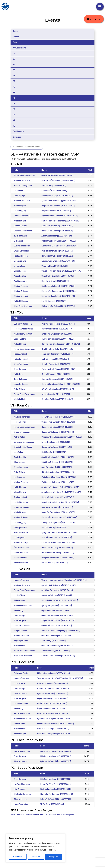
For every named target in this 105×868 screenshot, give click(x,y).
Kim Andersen (20, 789)
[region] (36, 848)
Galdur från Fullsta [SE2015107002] (57, 626)
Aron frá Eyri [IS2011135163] (54, 186)
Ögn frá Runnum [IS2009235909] (56, 374)
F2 (14, 70)
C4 (14, 53)
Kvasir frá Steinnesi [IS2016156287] (57, 442)
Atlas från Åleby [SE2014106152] (56, 394)
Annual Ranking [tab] (19, 48)
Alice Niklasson (21, 693)
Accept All (53, 857)
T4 (14, 115)
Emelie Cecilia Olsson (23, 231)
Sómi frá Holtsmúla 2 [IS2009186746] (57, 276)
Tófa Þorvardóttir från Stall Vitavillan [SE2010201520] (64, 580)
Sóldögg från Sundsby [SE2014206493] (58, 422)
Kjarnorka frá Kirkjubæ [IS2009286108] (54, 719)
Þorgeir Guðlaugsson (65, 814)
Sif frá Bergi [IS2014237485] (54, 641)
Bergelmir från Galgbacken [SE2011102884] (60, 502)
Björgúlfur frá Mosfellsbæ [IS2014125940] (59, 533)
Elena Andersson (21, 364)
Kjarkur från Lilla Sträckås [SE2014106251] (60, 246)
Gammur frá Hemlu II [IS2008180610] (57, 615)
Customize (18, 857)
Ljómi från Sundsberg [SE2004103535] (54, 673)
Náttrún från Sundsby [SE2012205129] (58, 389)
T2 (14, 103)
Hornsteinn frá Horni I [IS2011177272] (58, 256)
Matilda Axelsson (21, 636)
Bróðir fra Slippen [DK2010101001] (52, 703)
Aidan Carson (20, 600)
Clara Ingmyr (19, 196)
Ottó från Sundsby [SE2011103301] (56, 636)
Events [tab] (16, 42)
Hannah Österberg (22, 216)
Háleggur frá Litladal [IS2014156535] (57, 231)
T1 (14, 98)
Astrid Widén (19, 437)
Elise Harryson (20, 369)
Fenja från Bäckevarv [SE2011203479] (58, 354)
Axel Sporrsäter (21, 281)
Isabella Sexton (21, 558)
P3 (14, 87)
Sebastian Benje (21, 673)
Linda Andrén (20, 477)
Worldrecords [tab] (18, 131)
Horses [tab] (16, 37)
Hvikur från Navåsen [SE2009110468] (58, 339)
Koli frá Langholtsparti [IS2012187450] (58, 286)
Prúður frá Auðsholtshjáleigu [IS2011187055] (61, 631)
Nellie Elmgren (20, 221)
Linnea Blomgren (21, 703)
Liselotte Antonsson (22, 626)
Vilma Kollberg (20, 271)
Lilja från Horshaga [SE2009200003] (53, 698)
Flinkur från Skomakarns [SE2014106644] (59, 291)
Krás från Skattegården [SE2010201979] (54, 734)
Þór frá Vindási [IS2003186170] (55, 301)
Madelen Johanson (22, 181)
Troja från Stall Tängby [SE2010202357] (58, 369)
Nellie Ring (19, 374)
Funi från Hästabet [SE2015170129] (57, 537)
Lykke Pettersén (21, 384)
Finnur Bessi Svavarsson (24, 175)
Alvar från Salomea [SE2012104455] (57, 595)
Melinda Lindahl (21, 399)
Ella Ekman (19, 241)
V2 (14, 126)
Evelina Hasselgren (22, 246)
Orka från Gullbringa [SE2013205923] (57, 399)
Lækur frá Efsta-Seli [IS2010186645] (53, 714)
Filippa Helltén (20, 422)
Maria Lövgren (20, 206)
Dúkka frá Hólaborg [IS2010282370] (57, 329)
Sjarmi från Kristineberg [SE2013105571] (59, 201)
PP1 (14, 92)
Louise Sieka (19, 595)
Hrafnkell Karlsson (22, 714)
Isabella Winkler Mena (23, 329)
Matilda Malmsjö (21, 296)
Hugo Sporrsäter (21, 641)
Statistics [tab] (17, 137)
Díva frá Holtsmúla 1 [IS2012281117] (57, 251)
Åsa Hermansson (21, 548)
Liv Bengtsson (20, 266)
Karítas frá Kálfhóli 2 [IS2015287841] (57, 226)
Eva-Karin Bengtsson (23, 186)
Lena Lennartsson (48, 814)
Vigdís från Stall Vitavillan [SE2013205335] (60, 216)
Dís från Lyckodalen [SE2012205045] (56, 789)
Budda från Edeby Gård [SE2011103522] (59, 241)
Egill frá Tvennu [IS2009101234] (55, 359)
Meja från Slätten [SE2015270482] (56, 211)
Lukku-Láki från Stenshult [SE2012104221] (60, 600)
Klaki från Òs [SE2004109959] (54, 191)
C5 (14, 59)
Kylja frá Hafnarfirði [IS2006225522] (53, 693)
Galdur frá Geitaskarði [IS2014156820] (58, 432)
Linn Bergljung (20, 211)
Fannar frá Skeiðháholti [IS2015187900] (58, 296)
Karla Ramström (21, 533)
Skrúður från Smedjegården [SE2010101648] (60, 221)
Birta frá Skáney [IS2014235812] (55, 281)
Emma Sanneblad (21, 251)
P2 (14, 81)
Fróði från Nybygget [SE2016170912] (57, 196)
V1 (14, 120)
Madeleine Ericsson (22, 719)
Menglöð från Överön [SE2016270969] (58, 558)
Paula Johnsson (21, 256)
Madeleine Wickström (23, 334)
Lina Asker (18, 191)
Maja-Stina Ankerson (23, 306)
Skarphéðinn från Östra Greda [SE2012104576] (61, 271)
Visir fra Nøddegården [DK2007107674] (58, 324)
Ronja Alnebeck (21, 354)
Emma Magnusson (22, 432)
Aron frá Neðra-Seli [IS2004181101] (57, 364)
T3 (14, 109)
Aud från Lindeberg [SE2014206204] (57, 236)
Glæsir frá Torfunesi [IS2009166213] (57, 175)
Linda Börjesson (21, 502)
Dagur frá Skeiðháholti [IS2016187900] (58, 206)
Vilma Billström (21, 226)
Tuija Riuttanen (20, 236)
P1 (14, 76)
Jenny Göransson (32, 814)
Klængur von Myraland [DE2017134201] (58, 261)
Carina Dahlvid (20, 339)
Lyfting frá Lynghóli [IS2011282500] (57, 334)
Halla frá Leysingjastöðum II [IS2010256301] (61, 384)
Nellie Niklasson (21, 301)
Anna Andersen (17, 814)
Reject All (36, 857)
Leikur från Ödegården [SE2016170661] (58, 181)
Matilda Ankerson (21, 291)
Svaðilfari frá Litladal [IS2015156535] (57, 349)
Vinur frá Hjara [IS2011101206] (55, 266)
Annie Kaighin (20, 276)
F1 (14, 65)
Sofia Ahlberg (20, 389)
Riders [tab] (15, 31)
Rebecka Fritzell (21, 359)
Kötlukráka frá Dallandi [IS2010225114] (58, 306)
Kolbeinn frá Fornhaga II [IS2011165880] (59, 477)
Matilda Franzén (21, 286)
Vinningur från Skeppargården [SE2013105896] (62, 437)
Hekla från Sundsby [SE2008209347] (57, 548)
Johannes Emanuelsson (24, 442)
